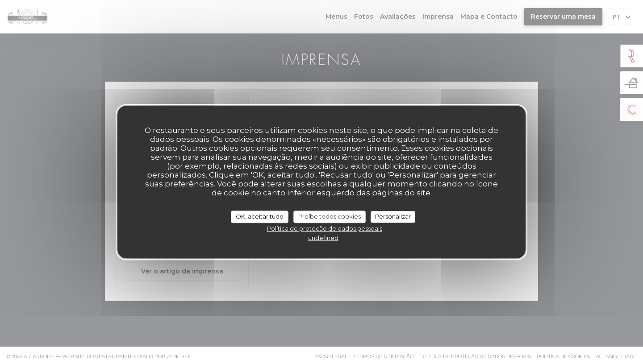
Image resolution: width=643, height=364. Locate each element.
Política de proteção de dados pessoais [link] (325, 228)
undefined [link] (323, 238)
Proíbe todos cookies (330, 216)
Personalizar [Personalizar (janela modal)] (393, 216)
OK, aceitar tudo (260, 216)
